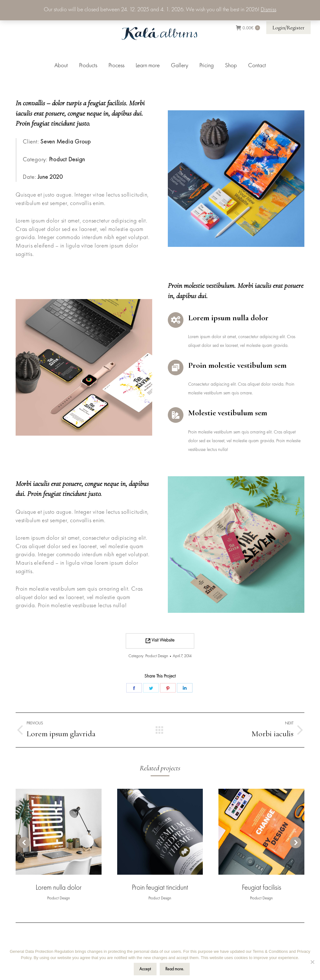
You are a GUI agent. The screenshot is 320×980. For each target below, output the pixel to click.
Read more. (175, 969)
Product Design (157, 656)
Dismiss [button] (268, 10)
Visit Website (160, 641)
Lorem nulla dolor (59, 888)
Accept (145, 969)
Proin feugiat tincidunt (160, 888)
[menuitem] (61, 66)
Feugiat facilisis (262, 888)
